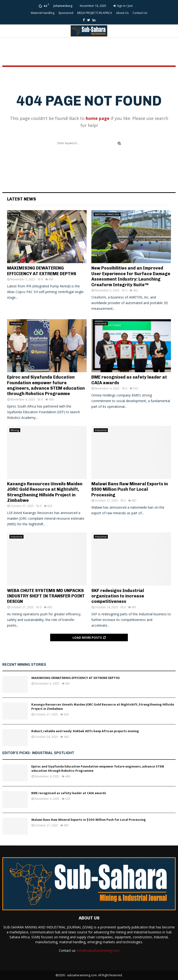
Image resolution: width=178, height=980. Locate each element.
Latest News (22, 199)
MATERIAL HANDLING (107, 214)
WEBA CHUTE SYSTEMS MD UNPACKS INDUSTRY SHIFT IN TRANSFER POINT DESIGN (46, 596)
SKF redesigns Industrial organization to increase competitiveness (118, 596)
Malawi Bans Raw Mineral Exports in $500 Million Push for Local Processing (130, 489)
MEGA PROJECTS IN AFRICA (95, 13)
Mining (15, 214)
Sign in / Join (123, 6)
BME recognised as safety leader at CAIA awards (69, 793)
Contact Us (140, 13)
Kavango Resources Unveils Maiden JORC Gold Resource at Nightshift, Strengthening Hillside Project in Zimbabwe (45, 492)
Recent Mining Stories (24, 665)
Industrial (16, 323)
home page (98, 118)
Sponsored (66, 13)
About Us (122, 13)
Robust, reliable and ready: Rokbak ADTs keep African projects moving (85, 731)
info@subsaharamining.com (98, 950)
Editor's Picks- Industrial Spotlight (38, 753)
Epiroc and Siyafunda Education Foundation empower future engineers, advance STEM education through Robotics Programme (46, 385)
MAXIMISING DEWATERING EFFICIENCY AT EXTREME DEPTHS (42, 271)
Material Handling (43, 13)
